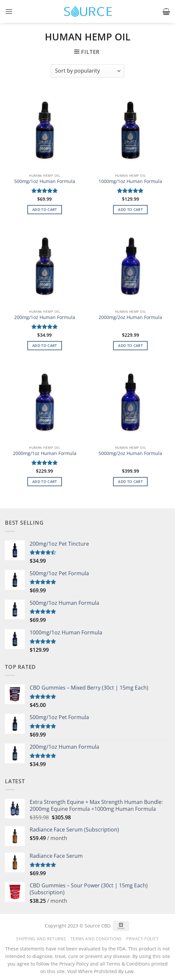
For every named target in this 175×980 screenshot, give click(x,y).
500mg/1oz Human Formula (45, 181)
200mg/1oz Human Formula (45, 317)
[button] (9, 11)
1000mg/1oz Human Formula (130, 181)
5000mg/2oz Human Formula (130, 453)
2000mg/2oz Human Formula (130, 317)
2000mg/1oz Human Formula (45, 453)
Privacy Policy (143, 939)
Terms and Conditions (96, 939)
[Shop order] (87, 71)
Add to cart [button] (45, 209)
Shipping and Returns (41, 939)
